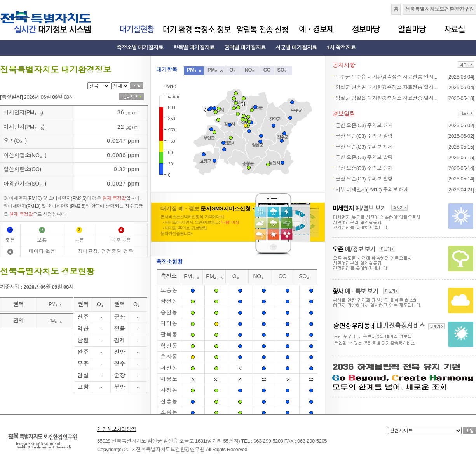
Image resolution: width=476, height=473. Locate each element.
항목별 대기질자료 (194, 47)
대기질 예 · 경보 (207, 208)
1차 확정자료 (341, 47)
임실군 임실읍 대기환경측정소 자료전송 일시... (386, 98)
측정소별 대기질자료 (140, 47)
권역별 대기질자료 (245, 47)
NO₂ (250, 70)
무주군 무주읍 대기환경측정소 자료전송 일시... (386, 77)
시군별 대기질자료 (296, 47)
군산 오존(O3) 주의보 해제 (364, 125)
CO (267, 70)
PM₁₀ (194, 70)
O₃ (234, 70)
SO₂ (283, 70)
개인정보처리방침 (117, 429)
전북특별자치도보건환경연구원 (439, 9)
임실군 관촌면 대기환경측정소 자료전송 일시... (386, 87)
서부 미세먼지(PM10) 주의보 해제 (372, 190)
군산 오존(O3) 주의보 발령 (364, 136)
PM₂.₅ (215, 70)
